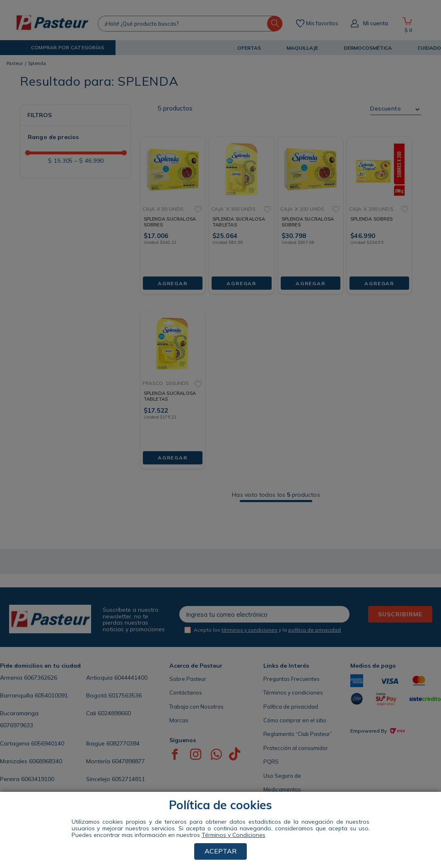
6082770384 (123, 743)
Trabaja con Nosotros (196, 707)
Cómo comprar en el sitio (295, 720)
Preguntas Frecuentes (292, 679)
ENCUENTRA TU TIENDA (43, 829)
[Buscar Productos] (275, 24)
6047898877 (128, 761)
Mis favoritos (322, 24)
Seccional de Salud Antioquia (301, 803)
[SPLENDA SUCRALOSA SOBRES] (173, 209)
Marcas (179, 720)
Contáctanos (186, 692)
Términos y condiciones (293, 692)
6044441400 (131, 678)
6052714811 (128, 779)
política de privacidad (314, 630)
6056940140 (48, 743)
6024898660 (114, 713)
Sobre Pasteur (188, 679)
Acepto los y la (267, 630)
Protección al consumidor (296, 748)
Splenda (37, 63)
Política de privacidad (291, 707)
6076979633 (17, 725)
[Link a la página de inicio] (15, 63)
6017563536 (125, 695)
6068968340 (46, 761)
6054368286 (53, 797)
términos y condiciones (249, 630)
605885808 (132, 797)
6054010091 (51, 695)
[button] (61, 48)
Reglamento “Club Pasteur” (298, 734)
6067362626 (41, 678)
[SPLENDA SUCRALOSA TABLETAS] (241, 209)
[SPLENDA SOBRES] (379, 209)
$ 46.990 (89, 161)
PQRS (271, 762)
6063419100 (38, 779)
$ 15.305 (60, 161)
